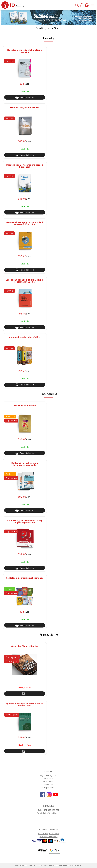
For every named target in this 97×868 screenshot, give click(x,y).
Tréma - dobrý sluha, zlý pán (25, 107)
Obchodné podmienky (49, 833)
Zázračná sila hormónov (25, 405)
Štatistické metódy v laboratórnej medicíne (25, 51)
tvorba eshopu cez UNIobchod (41, 865)
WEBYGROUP (77, 865)
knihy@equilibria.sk (52, 813)
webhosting (58, 865)
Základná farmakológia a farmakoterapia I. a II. (25, 464)
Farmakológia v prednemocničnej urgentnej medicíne (25, 521)
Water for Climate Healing (25, 646)
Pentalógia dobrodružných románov (25, 578)
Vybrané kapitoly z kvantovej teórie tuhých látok (25, 705)
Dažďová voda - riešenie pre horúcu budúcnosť (25, 166)
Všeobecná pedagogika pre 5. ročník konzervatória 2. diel (25, 223)
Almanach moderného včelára (25, 337)
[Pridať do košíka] (25, 97)
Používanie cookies (49, 836)
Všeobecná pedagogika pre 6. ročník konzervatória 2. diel (25, 281)
